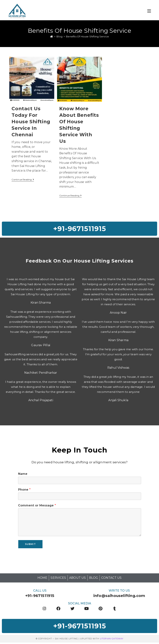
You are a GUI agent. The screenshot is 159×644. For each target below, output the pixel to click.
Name (23, 475)
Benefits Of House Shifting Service (87, 37)
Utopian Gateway (112, 640)
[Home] (52, 37)
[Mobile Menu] (149, 11)
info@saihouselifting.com (119, 596)
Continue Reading (23, 180)
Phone (24, 491)
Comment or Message (37, 506)
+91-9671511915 (40, 596)
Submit (30, 545)
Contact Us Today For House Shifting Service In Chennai (31, 122)
